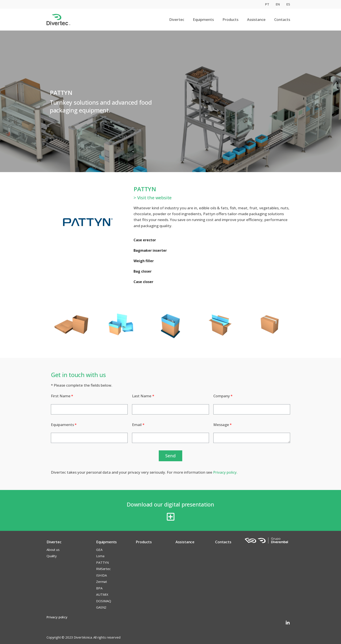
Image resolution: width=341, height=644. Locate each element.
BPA (99, 588)
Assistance (256, 19)
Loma (100, 556)
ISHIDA (101, 575)
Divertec (177, 19)
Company (222, 396)
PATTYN (102, 562)
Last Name (142, 396)
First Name (61, 396)
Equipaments (62, 425)
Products (230, 19)
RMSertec (103, 569)
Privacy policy (57, 617)
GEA (99, 550)
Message (221, 425)
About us (53, 550)
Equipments (203, 19)
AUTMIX (102, 594)
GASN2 (101, 607)
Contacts (282, 19)
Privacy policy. (225, 472)
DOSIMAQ (104, 601)
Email (137, 425)
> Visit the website (153, 198)
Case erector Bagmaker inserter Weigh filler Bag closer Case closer (150, 261)
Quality (52, 556)
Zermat (102, 582)
